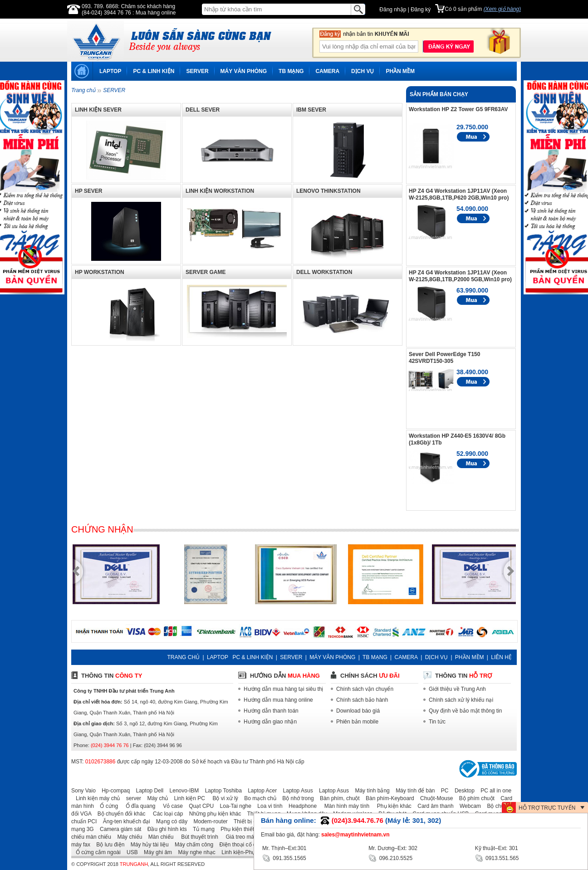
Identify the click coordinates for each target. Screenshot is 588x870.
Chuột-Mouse (434, 798)
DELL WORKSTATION (324, 272)
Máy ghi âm (156, 852)
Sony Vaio (83, 791)
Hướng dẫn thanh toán (271, 711)
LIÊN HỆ (501, 657)
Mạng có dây (169, 821)
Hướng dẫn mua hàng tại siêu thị (283, 689)
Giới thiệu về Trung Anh (457, 689)
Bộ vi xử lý (222, 798)
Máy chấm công (192, 845)
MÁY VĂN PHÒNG (244, 71)
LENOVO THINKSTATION (328, 191)
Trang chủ (83, 90)
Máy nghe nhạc (194, 852)
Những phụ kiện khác (213, 814)
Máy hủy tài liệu (147, 845)
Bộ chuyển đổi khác (119, 814)
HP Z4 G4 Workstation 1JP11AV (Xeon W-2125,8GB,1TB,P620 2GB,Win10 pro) (459, 194)
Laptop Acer (260, 791)
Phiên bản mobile (357, 722)
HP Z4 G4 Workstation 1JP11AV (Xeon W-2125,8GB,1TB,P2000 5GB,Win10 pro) (460, 276)
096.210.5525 (390, 858)
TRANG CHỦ (183, 657)
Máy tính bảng (370, 791)
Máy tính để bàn (413, 791)
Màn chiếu (159, 837)
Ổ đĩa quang (137, 806)
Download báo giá (358, 711)
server (131, 798)
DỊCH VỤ (363, 71)
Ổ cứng (107, 806)
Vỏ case (170, 806)
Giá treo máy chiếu (245, 837)
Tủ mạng (201, 829)
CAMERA (327, 71)
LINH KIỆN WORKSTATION (220, 191)
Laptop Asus (296, 791)
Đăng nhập (393, 10)
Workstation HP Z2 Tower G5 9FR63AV (458, 109)
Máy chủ (155, 798)
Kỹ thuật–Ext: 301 (497, 848)
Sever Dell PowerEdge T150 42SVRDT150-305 (444, 358)
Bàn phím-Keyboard (388, 798)
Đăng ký (421, 10)
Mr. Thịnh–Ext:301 (284, 848)
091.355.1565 (284, 858)
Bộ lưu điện (108, 845)
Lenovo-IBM (182, 791)
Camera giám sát (118, 829)
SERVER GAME (206, 272)
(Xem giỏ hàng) (502, 9)
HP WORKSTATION (100, 272)
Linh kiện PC (187, 798)
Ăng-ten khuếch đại (124, 821)
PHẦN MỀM (400, 71)
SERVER (197, 71)
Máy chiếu (127, 837)
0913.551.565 (497, 858)
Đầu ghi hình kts (165, 829)
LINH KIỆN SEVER (98, 110)
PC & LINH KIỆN (154, 71)
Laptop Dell (148, 791)
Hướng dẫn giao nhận (270, 722)
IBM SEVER (311, 110)
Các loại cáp (165, 814)
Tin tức (437, 722)
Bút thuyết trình (197, 837)
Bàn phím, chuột (338, 798)
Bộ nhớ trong (296, 798)
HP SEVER (88, 191)
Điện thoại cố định (239, 845)
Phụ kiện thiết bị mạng (245, 829)
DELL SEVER (203, 110)
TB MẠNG (291, 71)
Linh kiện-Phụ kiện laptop (250, 852)
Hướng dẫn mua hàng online (278, 700)
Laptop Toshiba (221, 791)
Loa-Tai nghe (233, 806)
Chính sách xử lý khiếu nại (461, 700)
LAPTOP (110, 71)
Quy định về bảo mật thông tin (465, 711)
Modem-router (208, 821)
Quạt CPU (199, 806)
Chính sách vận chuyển (365, 689)
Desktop (462, 791)
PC (443, 791)
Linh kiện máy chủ (96, 798)
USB (130, 852)
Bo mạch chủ (258, 798)
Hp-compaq (113, 791)
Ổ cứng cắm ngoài (96, 852)
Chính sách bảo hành (362, 700)
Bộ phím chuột (475, 798)
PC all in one (494, 791)
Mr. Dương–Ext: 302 (393, 848)
